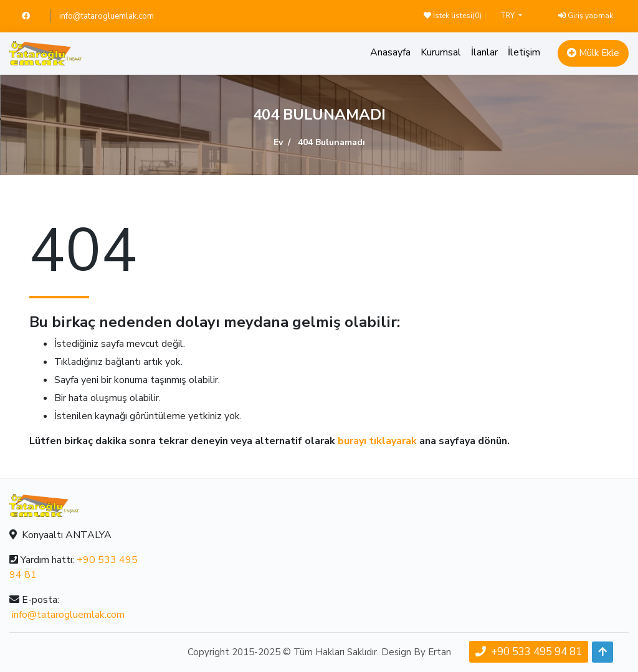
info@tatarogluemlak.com (107, 16)
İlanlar (484, 52)
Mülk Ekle (593, 53)
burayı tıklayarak (377, 441)
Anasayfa (390, 52)
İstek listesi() (453, 16)
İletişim (524, 52)
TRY (509, 16)
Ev (278, 142)
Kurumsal (441, 52)
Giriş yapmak (586, 16)
